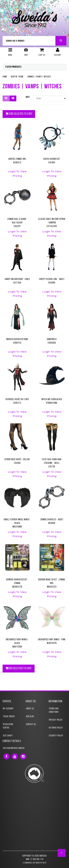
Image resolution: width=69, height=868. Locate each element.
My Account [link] (8, 709)
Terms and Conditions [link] (54, 710)
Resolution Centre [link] (8, 726)
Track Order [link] (9, 717)
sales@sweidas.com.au (14, 748)
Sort (28, 97)
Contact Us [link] (31, 724)
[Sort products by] (50, 98)
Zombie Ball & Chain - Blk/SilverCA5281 (17, 223)
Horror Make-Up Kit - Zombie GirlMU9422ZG (52, 583)
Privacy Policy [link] (56, 720)
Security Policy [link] (56, 736)
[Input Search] (29, 41)
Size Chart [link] (8, 736)
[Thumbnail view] (6, 98)
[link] (6, 756)
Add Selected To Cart (19, 114)
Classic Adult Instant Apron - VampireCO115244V (52, 223)
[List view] (13, 98)
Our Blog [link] (30, 717)
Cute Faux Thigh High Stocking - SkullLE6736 (52, 463)
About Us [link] (30, 709)
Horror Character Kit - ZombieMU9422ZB (17, 583)
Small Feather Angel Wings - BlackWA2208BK (17, 523)
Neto (44, 863)
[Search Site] (61, 41)
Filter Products (13, 67)
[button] (62, 853)
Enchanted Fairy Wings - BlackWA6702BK (17, 643)
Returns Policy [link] (56, 728)
